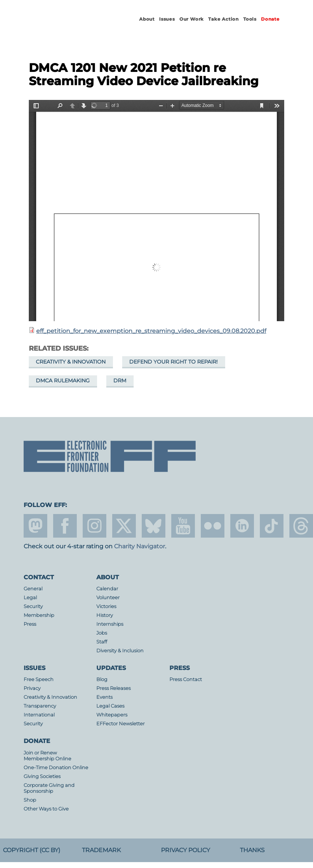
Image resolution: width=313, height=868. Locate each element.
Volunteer (108, 598)
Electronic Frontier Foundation (64, 26)
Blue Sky (154, 526)
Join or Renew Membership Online (47, 756)
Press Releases (113, 688)
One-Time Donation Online (56, 768)
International (39, 715)
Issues (167, 19)
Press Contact (186, 679)
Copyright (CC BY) (32, 850)
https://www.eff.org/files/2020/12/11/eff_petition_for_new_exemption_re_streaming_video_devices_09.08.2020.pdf (156, 211)
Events (104, 697)
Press (30, 624)
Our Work (192, 19)
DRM (120, 381)
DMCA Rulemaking (63, 381)
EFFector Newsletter (121, 724)
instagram (94, 526)
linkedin (242, 526)
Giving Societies (42, 776)
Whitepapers (112, 715)
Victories (106, 606)
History (105, 615)
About (147, 19)
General (33, 589)
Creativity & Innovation (71, 362)
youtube (183, 526)
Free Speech (39, 679)
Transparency (40, 706)
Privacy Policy (185, 850)
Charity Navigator (140, 546)
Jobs (102, 633)
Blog (102, 679)
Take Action (223, 19)
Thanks (252, 850)
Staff (102, 642)
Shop (30, 800)
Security (33, 606)
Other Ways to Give (46, 809)
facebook (65, 526)
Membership (39, 615)
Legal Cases (110, 706)
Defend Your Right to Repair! (173, 362)
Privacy (32, 688)
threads (301, 526)
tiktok (272, 526)
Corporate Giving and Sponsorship (49, 788)
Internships (110, 624)
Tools (250, 19)
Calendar (107, 589)
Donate (270, 19)
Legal (30, 598)
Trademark (101, 850)
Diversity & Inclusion (120, 651)
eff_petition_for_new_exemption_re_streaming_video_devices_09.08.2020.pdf (151, 331)
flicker (213, 526)
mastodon (35, 526)
